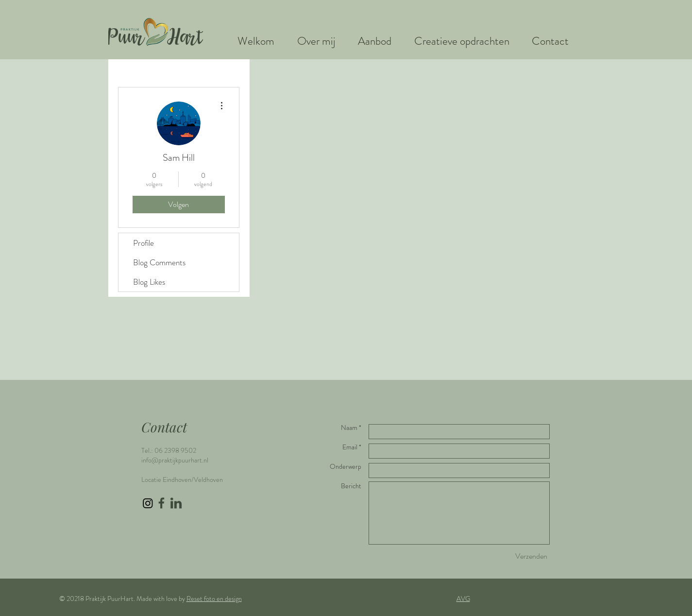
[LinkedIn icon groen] (176, 503)
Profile (143, 243)
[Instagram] (148, 503)
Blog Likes (149, 282)
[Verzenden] (531, 556)
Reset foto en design (214, 599)
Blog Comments (159, 262)
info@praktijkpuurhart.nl (175, 460)
